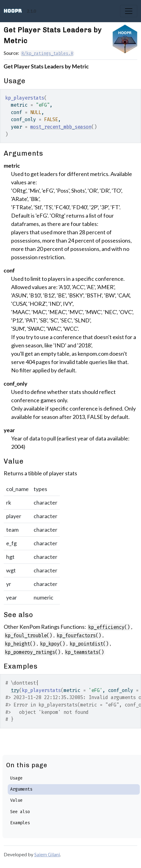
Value (16, 800)
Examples (20, 823)
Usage (16, 778)
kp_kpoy (50, 644)
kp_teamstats (82, 652)
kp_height (17, 644)
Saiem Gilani (47, 854)
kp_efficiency (106, 627)
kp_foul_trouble (26, 635)
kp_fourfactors (76, 635)
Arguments (21, 789)
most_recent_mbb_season (61, 127)
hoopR (13, 11)
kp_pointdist (86, 644)
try (15, 690)
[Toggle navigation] (129, 11)
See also (20, 812)
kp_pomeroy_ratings (30, 652)
